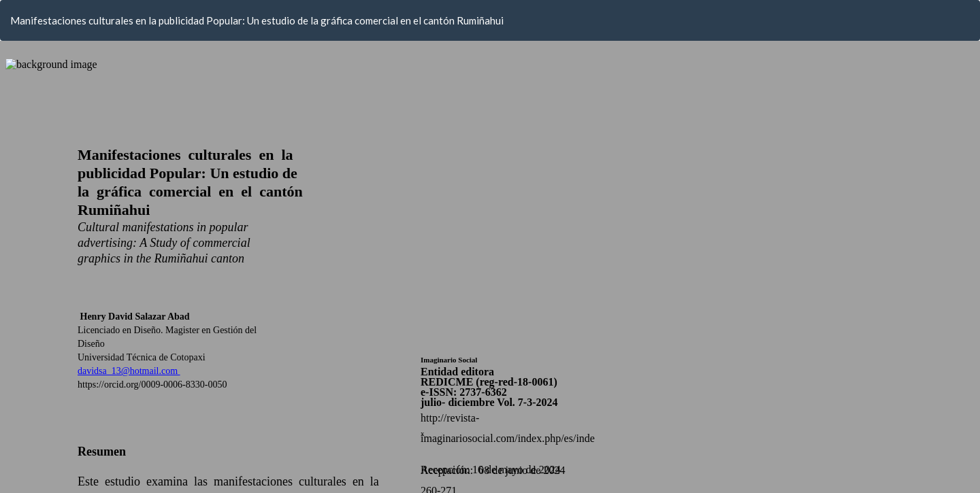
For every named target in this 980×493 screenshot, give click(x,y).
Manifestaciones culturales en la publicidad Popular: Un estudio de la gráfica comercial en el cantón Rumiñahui (257, 20)
